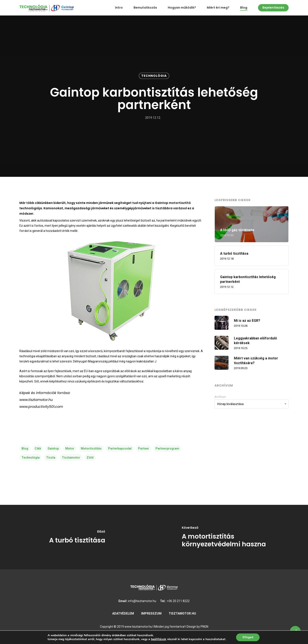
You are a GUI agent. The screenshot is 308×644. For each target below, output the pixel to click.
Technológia (154, 76)
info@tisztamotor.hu (142, 601)
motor (70, 448)
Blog (244, 8)
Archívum (220, 397)
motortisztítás (91, 448)
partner (144, 448)
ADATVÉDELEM (123, 613)
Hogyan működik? (182, 8)
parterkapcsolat (120, 448)
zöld (90, 458)
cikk (38, 448)
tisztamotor (71, 458)
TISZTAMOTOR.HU (182, 613)
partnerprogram (167, 448)
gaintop (53, 448)
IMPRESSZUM (151, 613)
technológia (31, 458)
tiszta (51, 458)
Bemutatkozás (145, 8)
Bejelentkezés (273, 8)
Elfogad (248, 637)
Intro (119, 8)
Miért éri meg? (218, 8)
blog (25, 448)
